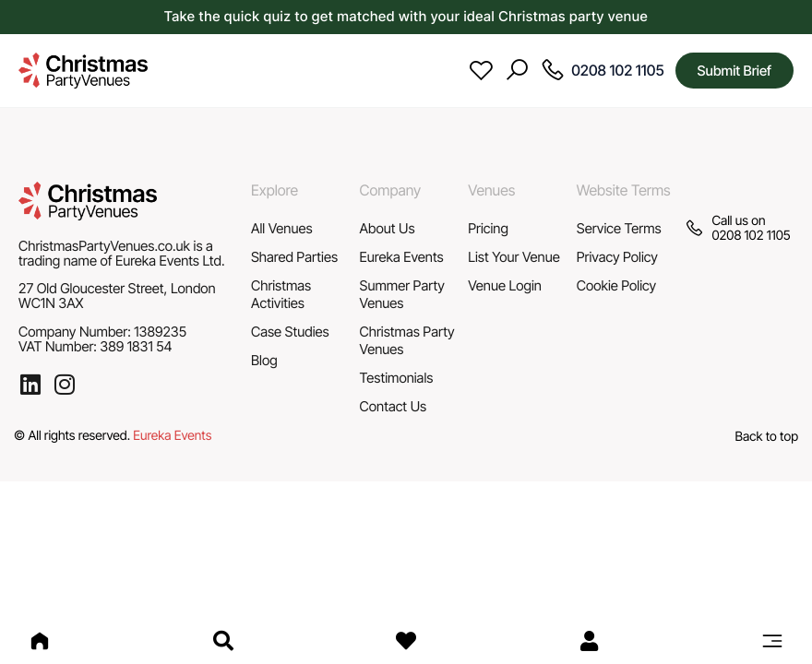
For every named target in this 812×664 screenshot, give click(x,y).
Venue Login (505, 285)
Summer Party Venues (402, 294)
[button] (772, 641)
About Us (388, 228)
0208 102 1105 (751, 236)
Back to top (767, 437)
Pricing (488, 228)
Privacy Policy (617, 257)
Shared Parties (294, 257)
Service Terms (619, 228)
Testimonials (397, 378)
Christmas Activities (281, 294)
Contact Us (394, 406)
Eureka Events (402, 257)
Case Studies (290, 332)
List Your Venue (514, 257)
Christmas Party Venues (407, 340)
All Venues (282, 228)
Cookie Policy (616, 285)
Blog (264, 360)
